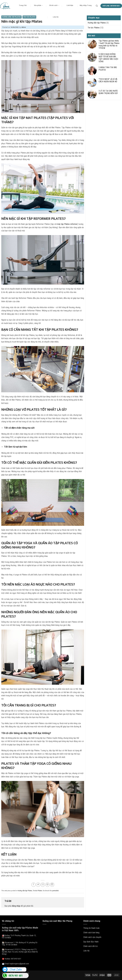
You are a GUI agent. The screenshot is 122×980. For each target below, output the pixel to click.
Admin (24, 27)
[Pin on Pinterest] (48, 885)
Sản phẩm (38, 5)
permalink (55, 891)
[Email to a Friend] (43, 885)
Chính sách (54, 5)
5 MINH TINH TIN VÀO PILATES (108, 69)
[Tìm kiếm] (97, 6)
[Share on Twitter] (38, 885)
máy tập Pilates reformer (67, 224)
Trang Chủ (23, 5)
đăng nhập (16, 906)
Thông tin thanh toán (91, 928)
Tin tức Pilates (29, 17)
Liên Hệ (56, 17)
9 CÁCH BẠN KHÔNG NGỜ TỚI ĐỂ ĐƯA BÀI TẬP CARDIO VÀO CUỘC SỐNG (108, 58)
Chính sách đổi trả (90, 946)
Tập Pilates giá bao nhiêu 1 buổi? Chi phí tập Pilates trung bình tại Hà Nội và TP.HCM (109, 44)
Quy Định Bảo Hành (91, 942)
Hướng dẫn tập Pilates (11, 17)
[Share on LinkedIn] (52, 885)
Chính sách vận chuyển (92, 937)
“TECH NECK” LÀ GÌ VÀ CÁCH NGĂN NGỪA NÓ (108, 80)
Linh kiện (70, 5)
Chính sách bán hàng (91, 933)
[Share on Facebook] (33, 885)
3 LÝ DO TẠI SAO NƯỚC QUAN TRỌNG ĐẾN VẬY (108, 92)
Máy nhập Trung (86, 5)
